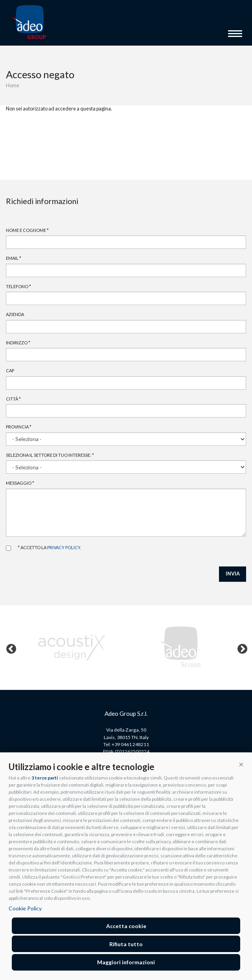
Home (13, 85)
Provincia (19, 427)
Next (241, 647)
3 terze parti (45, 778)
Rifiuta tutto (126, 944)
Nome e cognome (27, 230)
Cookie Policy (25, 908)
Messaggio (20, 483)
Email (14, 258)
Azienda (15, 314)
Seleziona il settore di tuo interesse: (50, 455)
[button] (241, 764)
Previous (9, 647)
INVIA (233, 574)
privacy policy (64, 547)
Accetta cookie (126, 926)
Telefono (18, 286)
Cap (10, 370)
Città (13, 399)
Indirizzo (18, 343)
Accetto (8, 548)
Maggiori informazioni (126, 962)
